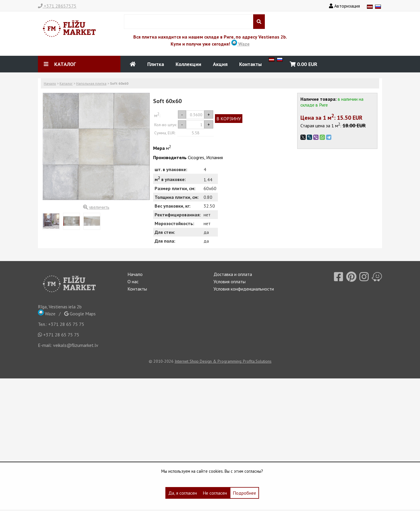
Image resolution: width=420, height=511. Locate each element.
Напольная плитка (91, 83)
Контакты (250, 64)
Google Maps (80, 314)
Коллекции (188, 64)
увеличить (96, 207)
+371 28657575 (57, 6)
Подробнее (244, 493)
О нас (133, 281)
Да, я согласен (183, 493)
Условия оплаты (230, 281)
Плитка (156, 64)
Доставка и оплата (233, 274)
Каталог (66, 83)
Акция (220, 64)
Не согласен (215, 493)
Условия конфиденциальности (244, 289)
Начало (50, 83)
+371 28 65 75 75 (66, 324)
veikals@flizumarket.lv (76, 345)
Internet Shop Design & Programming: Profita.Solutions (223, 361)
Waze (240, 44)
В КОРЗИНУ (229, 119)
